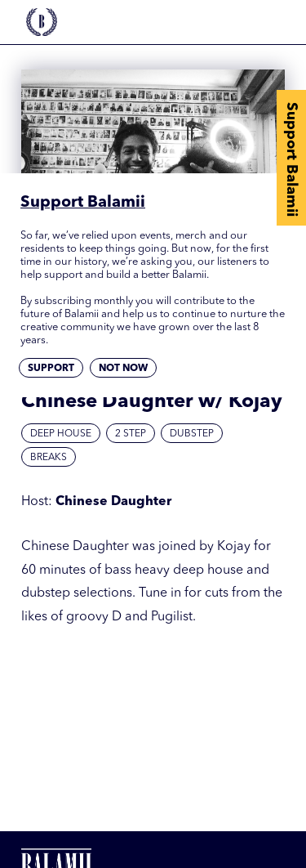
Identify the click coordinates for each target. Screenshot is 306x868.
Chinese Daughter (113, 502)
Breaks (49, 458)
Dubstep (192, 434)
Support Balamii (291, 159)
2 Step (131, 434)
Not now (123, 369)
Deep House (61, 434)
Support (51, 369)
